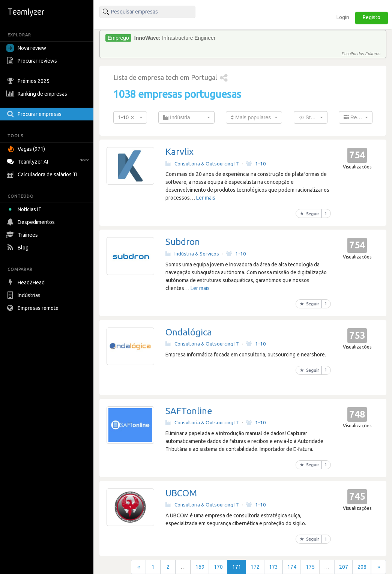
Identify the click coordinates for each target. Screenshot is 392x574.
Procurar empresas (35, 114)
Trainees (23, 235)
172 (255, 567)
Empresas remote (33, 308)
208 (362, 567)
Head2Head (26, 282)
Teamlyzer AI (49, 161)
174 (292, 567)
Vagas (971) (27, 149)
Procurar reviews (33, 61)
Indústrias (24, 295)
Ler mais (206, 198)
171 (237, 567)
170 (218, 567)
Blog (18, 248)
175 (310, 567)
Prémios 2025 (29, 81)
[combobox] (130, 117)
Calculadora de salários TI (43, 174)
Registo (372, 17)
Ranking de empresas (38, 94)
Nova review (26, 48)
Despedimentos (32, 222)
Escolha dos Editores (361, 54)
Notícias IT (25, 209)
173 (273, 567)
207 (344, 567)
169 (200, 567)
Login (343, 17)
